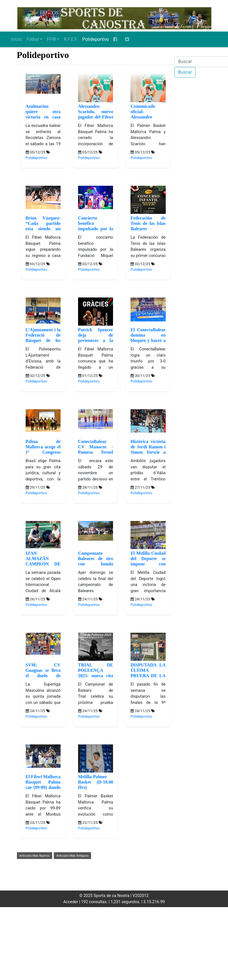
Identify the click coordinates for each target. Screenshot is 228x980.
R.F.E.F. (71, 39)
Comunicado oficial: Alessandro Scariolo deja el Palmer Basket (148, 117)
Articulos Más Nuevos (35, 856)
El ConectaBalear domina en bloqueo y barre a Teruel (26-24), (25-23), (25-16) (148, 341)
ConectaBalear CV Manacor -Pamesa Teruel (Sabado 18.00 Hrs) (96, 452)
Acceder (71, 902)
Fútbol (33, 39)
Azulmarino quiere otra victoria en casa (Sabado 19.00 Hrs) (43, 117)
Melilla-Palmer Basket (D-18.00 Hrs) (96, 782)
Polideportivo (96, 39)
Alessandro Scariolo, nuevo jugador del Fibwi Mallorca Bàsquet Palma (96, 117)
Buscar (185, 72)
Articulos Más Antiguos (72, 856)
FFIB (51, 39)
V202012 (141, 896)
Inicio (16, 39)
